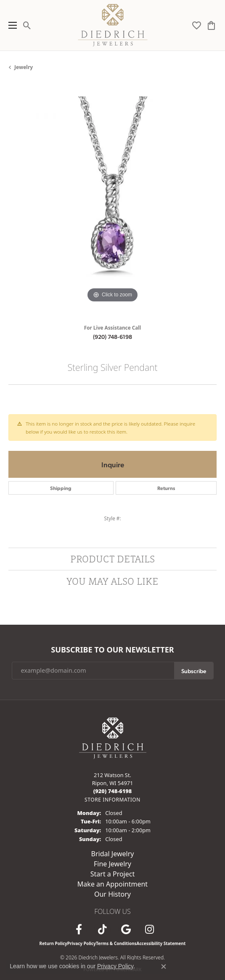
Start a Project (112, 874)
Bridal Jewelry (113, 854)
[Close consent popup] (164, 967)
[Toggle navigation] (11, 25)
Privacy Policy (82, 943)
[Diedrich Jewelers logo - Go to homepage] (112, 25)
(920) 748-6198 (112, 336)
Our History (112, 894)
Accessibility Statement (161, 943)
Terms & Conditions (116, 943)
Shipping (61, 488)
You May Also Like (112, 581)
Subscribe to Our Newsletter (112, 650)
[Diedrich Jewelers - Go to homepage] (113, 738)
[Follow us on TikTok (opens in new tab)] (103, 929)
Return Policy (53, 943)
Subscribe (194, 671)
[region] (112, 201)
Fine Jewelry (112, 864)
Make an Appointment (112, 884)
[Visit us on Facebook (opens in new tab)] (79, 929)
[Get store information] (112, 800)
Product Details (112, 559)
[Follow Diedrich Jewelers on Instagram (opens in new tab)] (150, 929)
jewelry (24, 67)
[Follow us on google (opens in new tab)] (126, 929)
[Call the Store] (113, 791)
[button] (27, 25)
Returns (166, 488)
